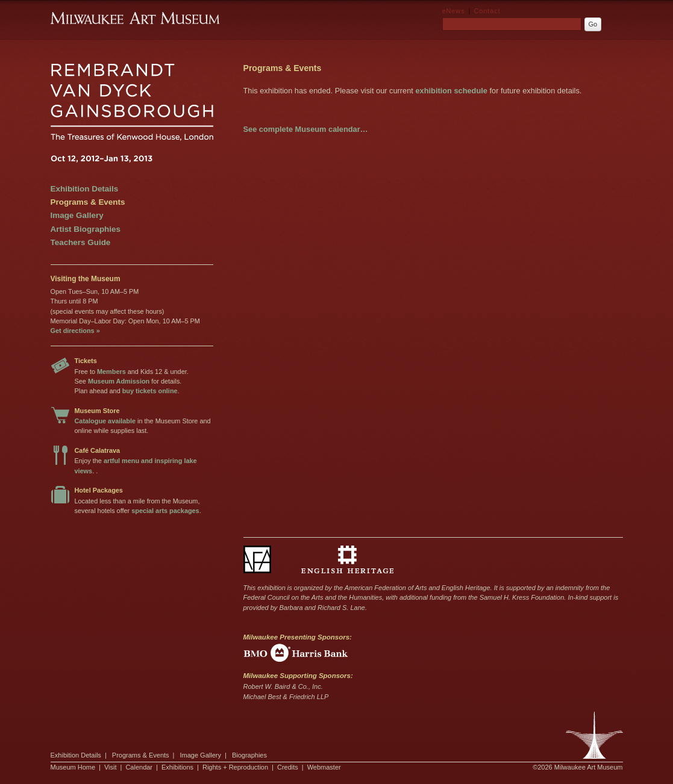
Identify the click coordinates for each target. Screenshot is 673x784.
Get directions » (75, 331)
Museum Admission (119, 381)
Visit (111, 767)
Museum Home (73, 767)
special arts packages (165, 511)
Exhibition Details (85, 189)
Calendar (139, 767)
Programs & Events (88, 202)
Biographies (249, 755)
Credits (288, 767)
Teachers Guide (81, 242)
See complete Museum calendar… (306, 129)
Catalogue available (105, 421)
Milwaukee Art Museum (594, 735)
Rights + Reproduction (235, 767)
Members (111, 372)
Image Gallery (77, 215)
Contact (487, 11)
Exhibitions (177, 767)
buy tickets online (150, 391)
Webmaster (324, 767)
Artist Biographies (86, 229)
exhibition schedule (451, 91)
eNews (454, 11)
